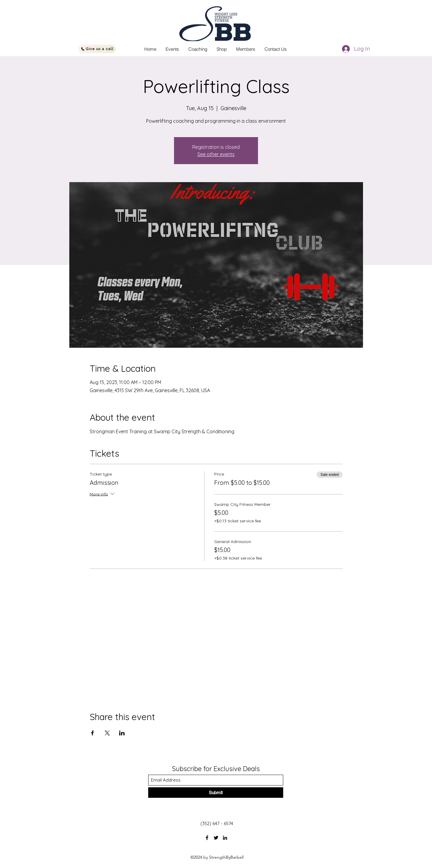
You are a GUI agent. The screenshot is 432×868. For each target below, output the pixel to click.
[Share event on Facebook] (93, 733)
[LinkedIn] (225, 838)
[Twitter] (216, 838)
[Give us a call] (97, 49)
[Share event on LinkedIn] (122, 733)
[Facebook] (207, 838)
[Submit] (216, 793)
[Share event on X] (107, 733)
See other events (216, 154)
